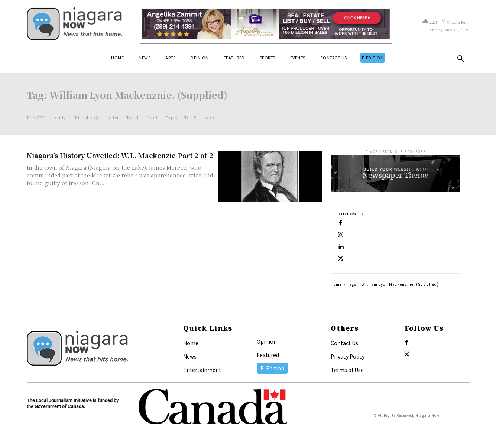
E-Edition (272, 368)
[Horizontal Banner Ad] (266, 24)
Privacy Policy (348, 356)
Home (336, 284)
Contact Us (344, 343)
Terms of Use (347, 370)
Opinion (267, 341)
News (190, 356)
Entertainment (202, 370)
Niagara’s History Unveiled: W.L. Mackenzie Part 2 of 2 (120, 155)
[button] (461, 60)
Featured (268, 355)
